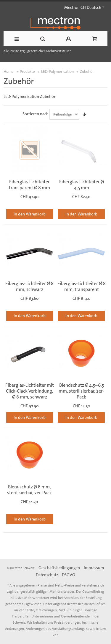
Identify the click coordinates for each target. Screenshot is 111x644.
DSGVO (69, 575)
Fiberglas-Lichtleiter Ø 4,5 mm (82, 185)
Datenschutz (47, 575)
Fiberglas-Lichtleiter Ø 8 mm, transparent (82, 286)
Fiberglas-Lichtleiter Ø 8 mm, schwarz (29, 286)
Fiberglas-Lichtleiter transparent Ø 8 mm (29, 185)
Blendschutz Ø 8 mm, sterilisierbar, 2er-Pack (29, 490)
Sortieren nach (36, 114)
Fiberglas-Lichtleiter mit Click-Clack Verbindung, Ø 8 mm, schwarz (30, 391)
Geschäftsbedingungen (59, 568)
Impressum (94, 568)
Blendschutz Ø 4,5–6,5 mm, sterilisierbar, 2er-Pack (81, 391)
